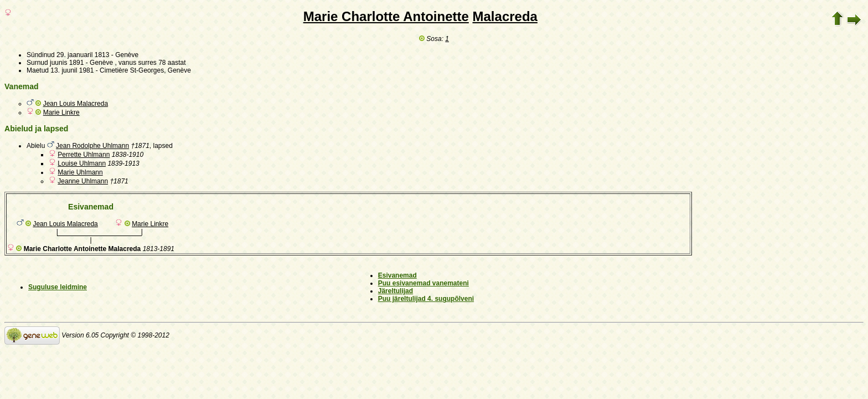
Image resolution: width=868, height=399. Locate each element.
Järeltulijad (396, 291)
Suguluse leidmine (58, 287)
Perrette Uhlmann (84, 155)
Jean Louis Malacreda (76, 104)
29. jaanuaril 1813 (83, 55)
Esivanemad (397, 275)
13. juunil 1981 (72, 70)
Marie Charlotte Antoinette (386, 16)
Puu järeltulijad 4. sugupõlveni (426, 299)
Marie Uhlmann (80, 172)
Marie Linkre (61, 112)
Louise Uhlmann (82, 163)
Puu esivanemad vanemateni (423, 283)
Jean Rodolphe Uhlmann (92, 146)
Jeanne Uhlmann (83, 181)
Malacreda (505, 16)
